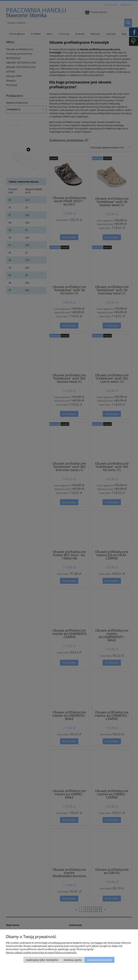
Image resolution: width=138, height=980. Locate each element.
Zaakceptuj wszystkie (99, 960)
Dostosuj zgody (73, 960)
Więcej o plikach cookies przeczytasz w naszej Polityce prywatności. (41, 952)
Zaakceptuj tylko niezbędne (42, 960)
